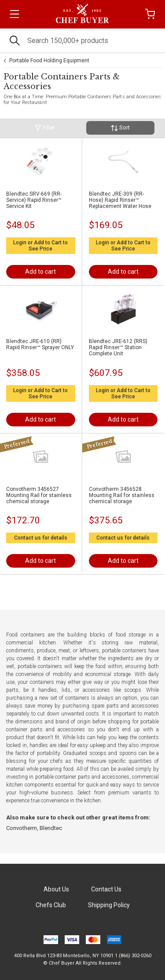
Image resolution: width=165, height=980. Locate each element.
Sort (120, 128)
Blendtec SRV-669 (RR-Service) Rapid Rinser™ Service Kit (34, 200)
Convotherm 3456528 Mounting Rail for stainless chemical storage (122, 495)
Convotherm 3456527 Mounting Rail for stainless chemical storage (39, 495)
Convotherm (22, 828)
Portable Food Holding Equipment (49, 61)
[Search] (82, 41)
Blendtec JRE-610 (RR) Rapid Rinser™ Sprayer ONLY (40, 344)
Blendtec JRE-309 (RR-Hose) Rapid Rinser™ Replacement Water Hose (120, 200)
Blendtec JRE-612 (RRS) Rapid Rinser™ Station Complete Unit (118, 347)
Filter (45, 128)
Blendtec (51, 828)
